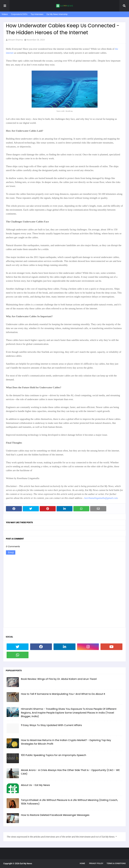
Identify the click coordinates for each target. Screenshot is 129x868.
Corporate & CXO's (19, 14)
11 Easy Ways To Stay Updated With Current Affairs (51, 725)
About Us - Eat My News (35, 785)
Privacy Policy (96, 863)
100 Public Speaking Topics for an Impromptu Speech (54, 755)
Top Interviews (37, 14)
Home (82, 863)
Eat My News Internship (57, 14)
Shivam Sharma (15, 40)
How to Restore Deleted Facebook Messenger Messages (55, 815)
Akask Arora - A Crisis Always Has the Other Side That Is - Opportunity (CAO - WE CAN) (70, 772)
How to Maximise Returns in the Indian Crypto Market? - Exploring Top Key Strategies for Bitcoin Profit (66, 742)
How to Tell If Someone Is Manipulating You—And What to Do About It (63, 694)
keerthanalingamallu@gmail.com (101, 498)
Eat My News (26, 863)
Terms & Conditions (116, 863)
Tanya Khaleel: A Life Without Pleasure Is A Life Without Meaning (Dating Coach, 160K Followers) (69, 802)
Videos (5, 14)
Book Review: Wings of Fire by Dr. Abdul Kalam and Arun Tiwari (59, 679)
